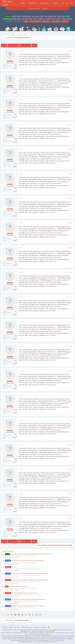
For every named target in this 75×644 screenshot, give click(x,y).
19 (16, 46)
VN (6, 627)
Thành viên (44, 3)
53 (30, 46)
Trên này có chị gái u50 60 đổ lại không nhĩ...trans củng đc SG (28, 554)
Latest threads (8, 551)
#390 (70, 272)
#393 (71, 346)
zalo (55, 56)
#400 (71, 519)
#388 (71, 223)
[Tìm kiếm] (71, 3)
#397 (71, 445)
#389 (71, 248)
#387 (71, 198)
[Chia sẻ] (67, 51)
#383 (71, 100)
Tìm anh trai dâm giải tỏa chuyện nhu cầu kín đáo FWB (26, 580)
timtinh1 (10, 21)
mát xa (26, 21)
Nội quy (17, 627)
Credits (56, 3)
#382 (71, 75)
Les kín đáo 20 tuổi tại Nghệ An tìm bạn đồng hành (25, 599)
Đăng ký (45, 8)
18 (13, 46)
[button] (37, 3)
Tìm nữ (11, 567)
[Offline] (6, 52)
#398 (71, 469)
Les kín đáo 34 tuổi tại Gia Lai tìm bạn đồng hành (24, 560)
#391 (71, 297)
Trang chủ (44, 627)
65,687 (15, 68)
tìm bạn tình (65, 21)
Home (23, 3)
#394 (71, 371)
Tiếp (34, 46)
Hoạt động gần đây (34, 8)
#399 (70, 494)
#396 (71, 420)
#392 (71, 322)
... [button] (11, 46)
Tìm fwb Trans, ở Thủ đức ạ (16, 586)
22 (25, 46)
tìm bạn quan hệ (56, 21)
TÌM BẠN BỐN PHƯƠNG (12, 558)
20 (19, 46)
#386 (71, 174)
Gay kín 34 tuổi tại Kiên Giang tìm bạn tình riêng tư (25, 606)
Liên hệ (11, 627)
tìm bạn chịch (46, 21)
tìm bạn (52, 630)
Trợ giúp (37, 627)
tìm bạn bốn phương (35, 21)
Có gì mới (32, 3)
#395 (71, 395)
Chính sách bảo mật (27, 627)
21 (22, 46)
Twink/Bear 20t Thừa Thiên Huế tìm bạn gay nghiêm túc (27, 573)
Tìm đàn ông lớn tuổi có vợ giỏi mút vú (21, 593)
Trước (5, 46)
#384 (71, 125)
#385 (71, 149)
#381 (71, 51)
